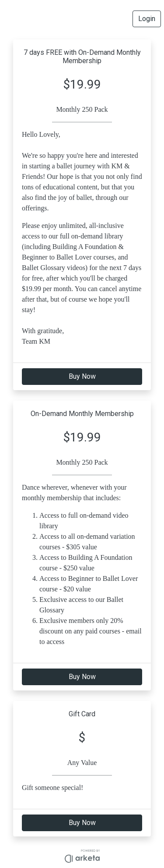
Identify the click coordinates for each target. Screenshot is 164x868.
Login (147, 19)
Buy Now (82, 376)
